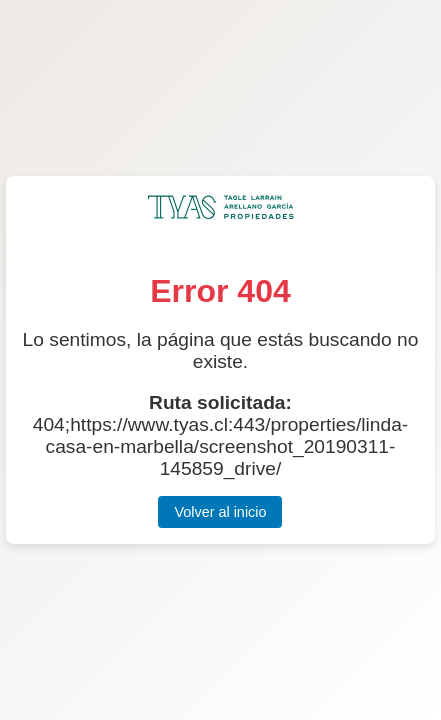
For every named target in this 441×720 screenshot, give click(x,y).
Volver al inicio (220, 512)
